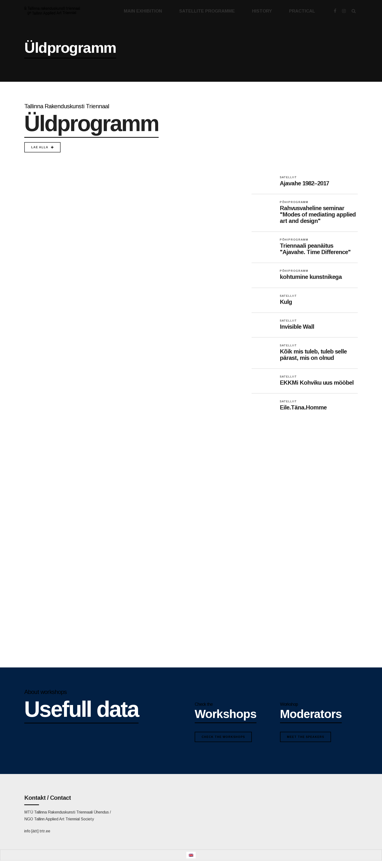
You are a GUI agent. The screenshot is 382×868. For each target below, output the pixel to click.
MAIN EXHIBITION (143, 11)
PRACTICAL (302, 11)
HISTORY (262, 11)
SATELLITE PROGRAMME (207, 11)
